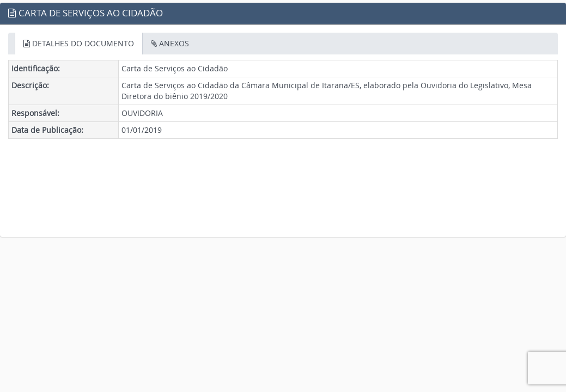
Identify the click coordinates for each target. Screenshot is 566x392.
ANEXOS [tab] (170, 43)
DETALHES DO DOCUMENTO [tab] (79, 43)
